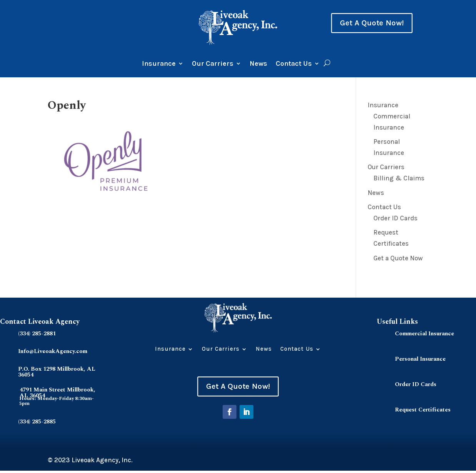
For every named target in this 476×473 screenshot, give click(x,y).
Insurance (159, 64)
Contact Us (294, 64)
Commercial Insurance (424, 334)
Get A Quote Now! (372, 23)
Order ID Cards (395, 218)
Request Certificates (423, 410)
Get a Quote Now (398, 258)
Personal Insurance (420, 359)
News (258, 64)
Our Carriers (213, 64)
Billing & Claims (399, 178)
